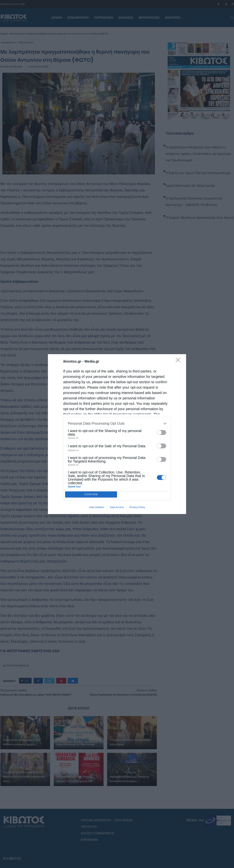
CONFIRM (91, 494)
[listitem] (117, 424)
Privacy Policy (137, 507)
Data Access (117, 507)
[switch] (162, 432)
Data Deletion (97, 507)
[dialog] (117, 434)
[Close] (179, 361)
